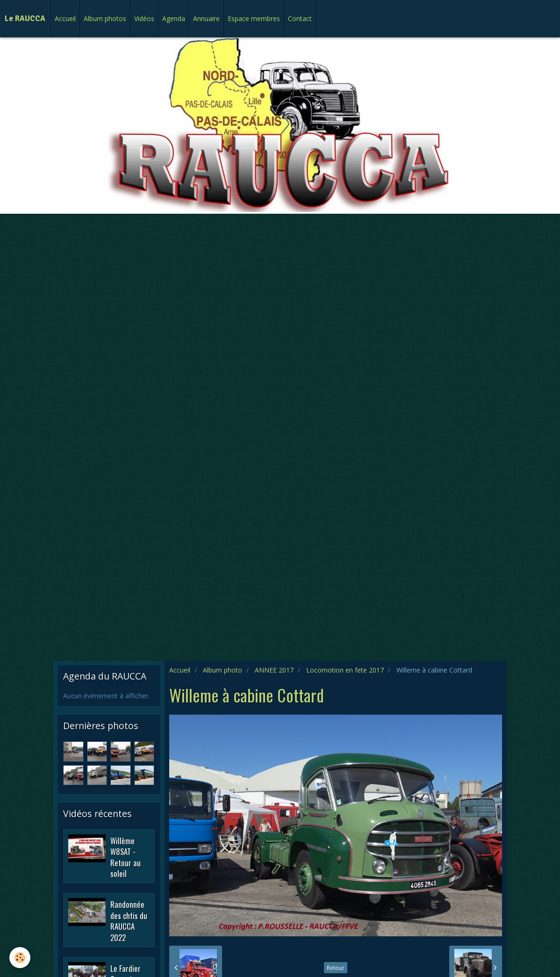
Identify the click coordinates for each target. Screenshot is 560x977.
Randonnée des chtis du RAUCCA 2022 (129, 921)
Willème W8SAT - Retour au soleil (126, 857)
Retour (336, 968)
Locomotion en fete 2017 (345, 670)
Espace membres (254, 18)
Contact (300, 18)
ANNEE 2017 (274, 670)
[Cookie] (20, 958)
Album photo (223, 670)
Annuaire (206, 18)
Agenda (174, 18)
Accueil (65, 18)
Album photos (105, 18)
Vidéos (144, 18)
